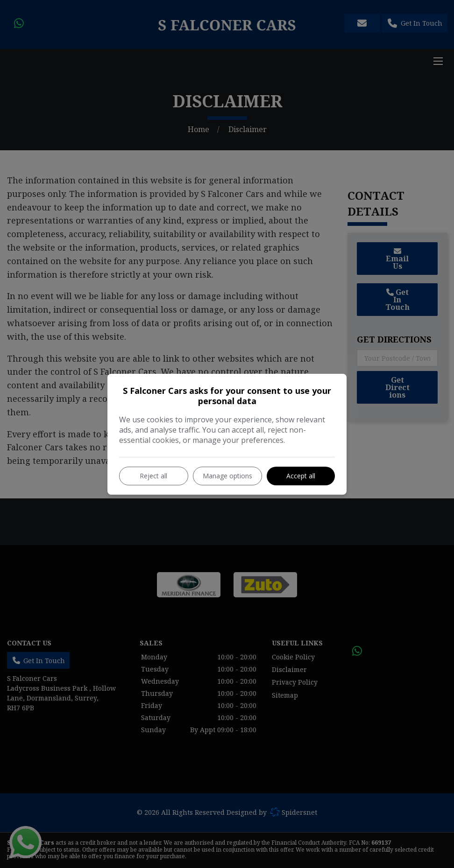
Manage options (227, 476)
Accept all (301, 476)
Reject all (153, 476)
